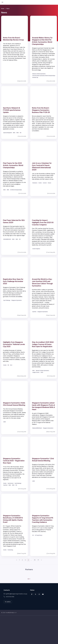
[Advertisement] (29, 630)
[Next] (41, 560)
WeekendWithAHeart (37, 428)
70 (35, 560)
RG (21, 133)
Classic (49, 183)
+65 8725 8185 (9, 597)
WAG (18, 133)
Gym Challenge (7, 300)
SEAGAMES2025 (7, 239)
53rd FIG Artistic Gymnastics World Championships (44, 76)
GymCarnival (11, 483)
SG (33, 535)
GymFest (5, 485)
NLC (11, 365)
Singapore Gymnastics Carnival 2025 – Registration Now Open (14, 461)
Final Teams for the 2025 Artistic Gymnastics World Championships (13, 165)
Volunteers (35, 183)
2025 (42, 372)
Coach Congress (36, 249)
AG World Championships (16, 190)
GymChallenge (18, 483)
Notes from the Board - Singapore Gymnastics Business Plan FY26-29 (41, 110)
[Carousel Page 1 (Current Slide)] (28, 579)
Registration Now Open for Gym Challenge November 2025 (13, 281)
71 (38, 560)
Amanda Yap (35, 77)
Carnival (45, 183)
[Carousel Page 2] (30, 579)
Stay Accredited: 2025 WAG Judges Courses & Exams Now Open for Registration (43, 344)
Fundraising (10, 550)
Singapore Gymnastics (17, 300)
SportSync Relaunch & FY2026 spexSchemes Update (12, 110)
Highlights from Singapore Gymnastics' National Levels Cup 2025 (14, 344)
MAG (14, 133)
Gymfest (34, 312)
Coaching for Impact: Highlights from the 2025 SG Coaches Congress (43, 222)
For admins (8, 602)
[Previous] (17, 560)
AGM (4, 422)
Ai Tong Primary (39, 535)
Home (3, 9)
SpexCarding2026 (8, 133)
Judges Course (36, 372)
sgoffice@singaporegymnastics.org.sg (15, 594)
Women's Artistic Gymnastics (39, 74)
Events (40, 183)
